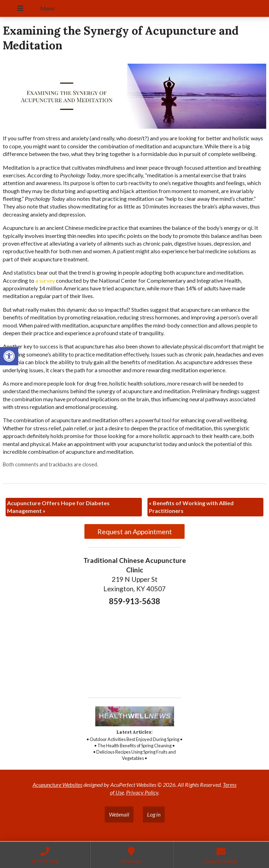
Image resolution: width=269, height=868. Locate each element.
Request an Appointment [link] (135, 532)
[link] (9, 356)
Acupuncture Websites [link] (57, 785)
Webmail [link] (119, 814)
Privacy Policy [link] (142, 792)
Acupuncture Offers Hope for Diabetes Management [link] (58, 507)
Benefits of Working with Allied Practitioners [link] (191, 507)
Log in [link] (154, 814)
